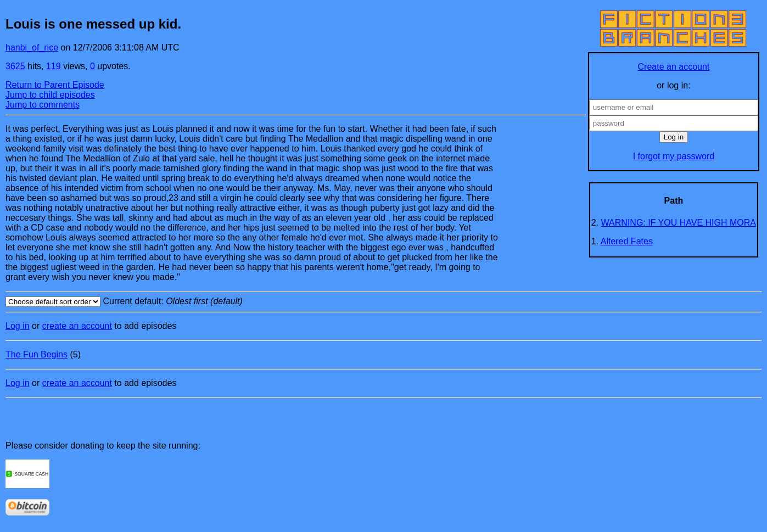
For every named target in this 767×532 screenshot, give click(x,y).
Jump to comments (43, 105)
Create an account (674, 67)
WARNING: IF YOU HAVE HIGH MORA (679, 223)
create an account (77, 326)
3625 (15, 66)
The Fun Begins (37, 354)
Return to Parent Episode (55, 85)
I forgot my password (674, 156)
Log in (18, 326)
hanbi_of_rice (32, 47)
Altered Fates (627, 241)
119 (54, 66)
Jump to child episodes (50, 95)
